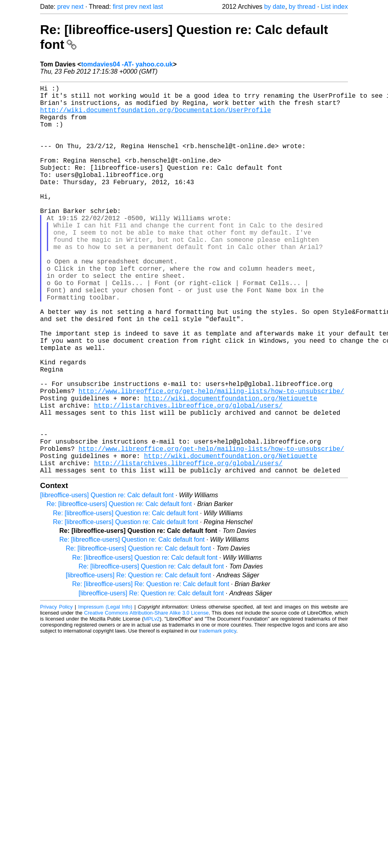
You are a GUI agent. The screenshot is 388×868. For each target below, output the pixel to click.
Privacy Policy (56, 693)
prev (64, 7)
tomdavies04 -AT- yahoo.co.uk (127, 64)
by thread (302, 7)
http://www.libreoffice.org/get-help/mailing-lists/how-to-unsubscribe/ (211, 460)
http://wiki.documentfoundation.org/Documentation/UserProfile (156, 116)
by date (275, 7)
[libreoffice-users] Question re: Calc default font (107, 582)
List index (334, 7)
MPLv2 (152, 705)
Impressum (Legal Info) (105, 693)
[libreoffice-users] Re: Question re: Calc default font (138, 662)
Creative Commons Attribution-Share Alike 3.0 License (147, 699)
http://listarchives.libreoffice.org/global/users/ (188, 477)
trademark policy (217, 717)
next (77, 7)
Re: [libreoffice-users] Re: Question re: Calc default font (151, 670)
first (118, 7)
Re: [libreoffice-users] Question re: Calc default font (119, 590)
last (158, 7)
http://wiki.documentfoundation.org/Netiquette (230, 468)
